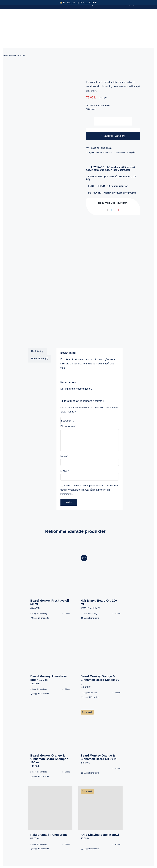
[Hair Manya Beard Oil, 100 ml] (100, 557)
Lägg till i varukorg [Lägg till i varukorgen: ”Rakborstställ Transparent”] (40, 828)
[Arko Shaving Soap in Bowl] (100, 792)
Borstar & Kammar (104, 136)
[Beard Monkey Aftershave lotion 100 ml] (50, 633)
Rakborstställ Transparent (49, 818)
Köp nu (67, 597)
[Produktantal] (113, 105)
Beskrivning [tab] (37, 335)
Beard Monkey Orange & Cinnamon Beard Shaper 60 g (100, 663)
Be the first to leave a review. (98, 89)
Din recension (69, 410)
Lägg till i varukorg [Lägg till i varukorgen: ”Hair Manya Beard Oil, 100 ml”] (90, 597)
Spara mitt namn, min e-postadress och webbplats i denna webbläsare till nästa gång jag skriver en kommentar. (89, 474)
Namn (64, 440)
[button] (99, 132)
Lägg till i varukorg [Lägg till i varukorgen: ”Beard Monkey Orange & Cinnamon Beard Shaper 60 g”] (90, 677)
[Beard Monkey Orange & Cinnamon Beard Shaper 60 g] (100, 633)
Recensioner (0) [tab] (40, 342)
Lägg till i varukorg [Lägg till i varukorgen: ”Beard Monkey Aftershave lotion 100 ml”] (40, 673)
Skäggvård (131, 136)
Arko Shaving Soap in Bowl (100, 818)
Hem (5, 39)
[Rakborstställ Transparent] (50, 792)
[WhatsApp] (115, 194)
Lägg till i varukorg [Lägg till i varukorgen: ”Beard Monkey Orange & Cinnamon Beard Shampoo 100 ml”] (40, 756)
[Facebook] (104, 194)
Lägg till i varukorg (113, 120)
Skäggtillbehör (119, 136)
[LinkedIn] (111, 194)
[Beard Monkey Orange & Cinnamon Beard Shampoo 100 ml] (50, 713)
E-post (65, 455)
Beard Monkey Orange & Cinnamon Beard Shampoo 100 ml (49, 743)
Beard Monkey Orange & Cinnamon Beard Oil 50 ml (99, 741)
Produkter (13, 39)
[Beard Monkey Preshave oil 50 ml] (50, 557)
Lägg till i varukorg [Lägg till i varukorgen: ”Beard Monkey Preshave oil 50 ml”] (40, 597)
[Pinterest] (119, 194)
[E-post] (123, 194)
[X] (107, 194)
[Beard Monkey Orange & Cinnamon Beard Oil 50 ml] (100, 713)
